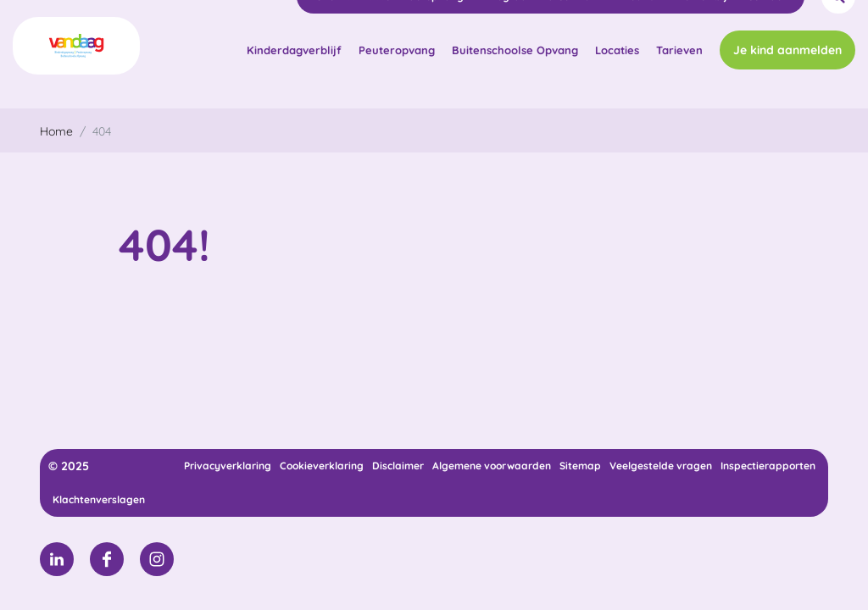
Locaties (617, 50)
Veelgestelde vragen (661, 466)
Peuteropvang (397, 50)
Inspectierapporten (768, 466)
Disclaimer (398, 466)
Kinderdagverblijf (294, 50)
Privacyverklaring (228, 466)
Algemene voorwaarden (492, 466)
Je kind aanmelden (787, 50)
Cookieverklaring (322, 466)
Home (56, 131)
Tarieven (679, 50)
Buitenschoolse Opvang (515, 50)
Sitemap (580, 466)
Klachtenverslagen (99, 499)
